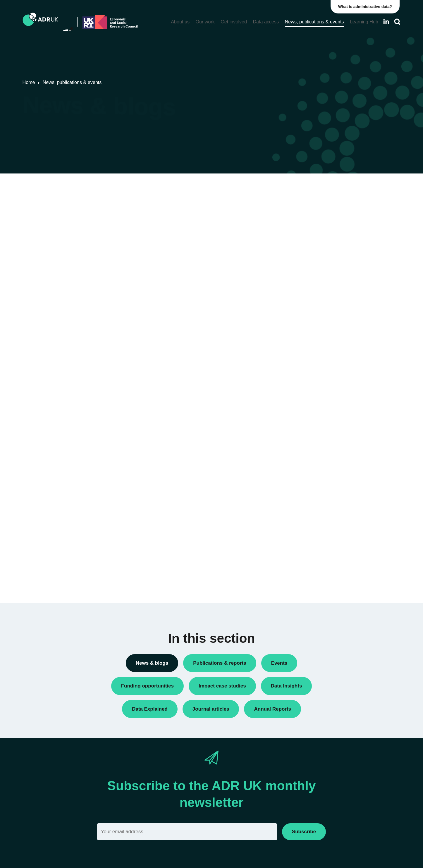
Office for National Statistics (326, 432)
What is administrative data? (366, 7)
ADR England (313, 412)
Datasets (308, 258)
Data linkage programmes (325, 248)
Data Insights (312, 238)
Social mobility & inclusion (325, 566)
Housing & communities (323, 556)
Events (306, 268)
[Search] (397, 22)
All (302, 188)
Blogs (305, 218)
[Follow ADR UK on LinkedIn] (386, 22)
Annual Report (314, 208)
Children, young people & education (334, 506)
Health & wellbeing (318, 546)
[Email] (187, 832)
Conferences (312, 228)
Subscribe (304, 832)
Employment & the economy (327, 536)
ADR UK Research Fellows (326, 198)
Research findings (317, 328)
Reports (307, 318)
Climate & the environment (325, 516)
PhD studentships (317, 288)
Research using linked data (326, 338)
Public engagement (318, 308)
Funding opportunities (321, 278)
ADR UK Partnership (320, 422)
